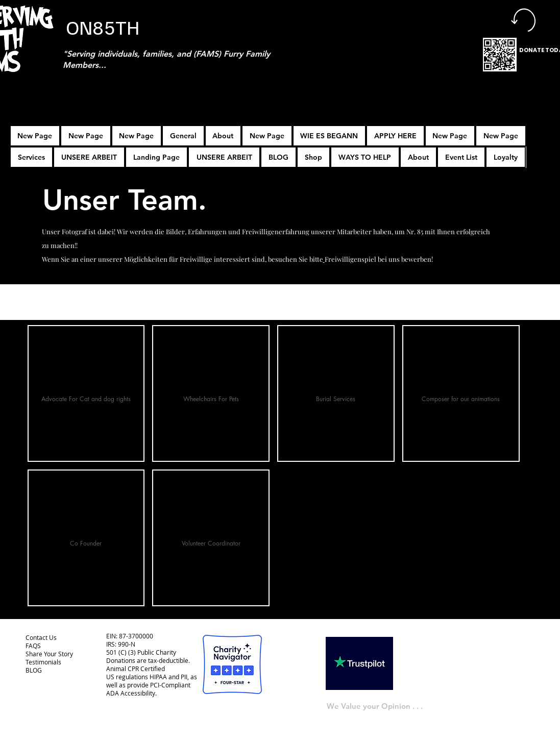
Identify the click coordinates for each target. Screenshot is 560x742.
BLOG (34, 670)
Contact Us (41, 637)
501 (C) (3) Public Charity (141, 652)
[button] (395, 136)
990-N (126, 644)
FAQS (33, 646)
